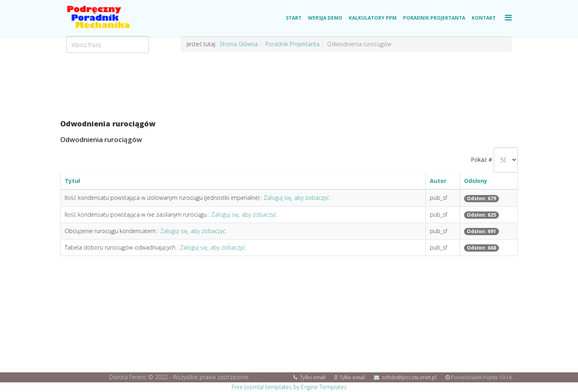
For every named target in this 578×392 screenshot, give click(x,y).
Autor (438, 181)
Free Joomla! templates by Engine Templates (289, 387)
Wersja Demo (325, 18)
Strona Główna (239, 44)
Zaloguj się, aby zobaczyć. (297, 198)
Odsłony (476, 181)
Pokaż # (481, 159)
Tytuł (72, 181)
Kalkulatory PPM (373, 18)
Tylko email (313, 377)
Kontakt (484, 18)
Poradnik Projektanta (434, 18)
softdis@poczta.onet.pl (409, 377)
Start (294, 18)
